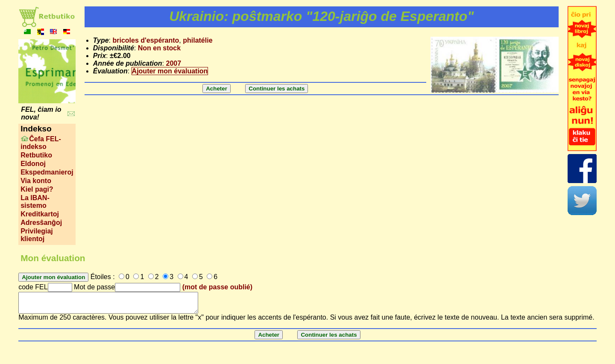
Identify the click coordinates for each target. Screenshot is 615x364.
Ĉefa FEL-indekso (41, 143)
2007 (173, 63)
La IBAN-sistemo (35, 202)
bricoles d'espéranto (146, 40)
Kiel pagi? (37, 189)
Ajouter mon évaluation (170, 71)
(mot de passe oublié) (217, 287)
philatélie (198, 40)
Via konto (36, 181)
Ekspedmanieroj (47, 172)
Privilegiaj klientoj (37, 235)
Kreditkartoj (40, 214)
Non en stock (159, 48)
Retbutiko (36, 155)
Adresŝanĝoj (41, 223)
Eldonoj (33, 164)
